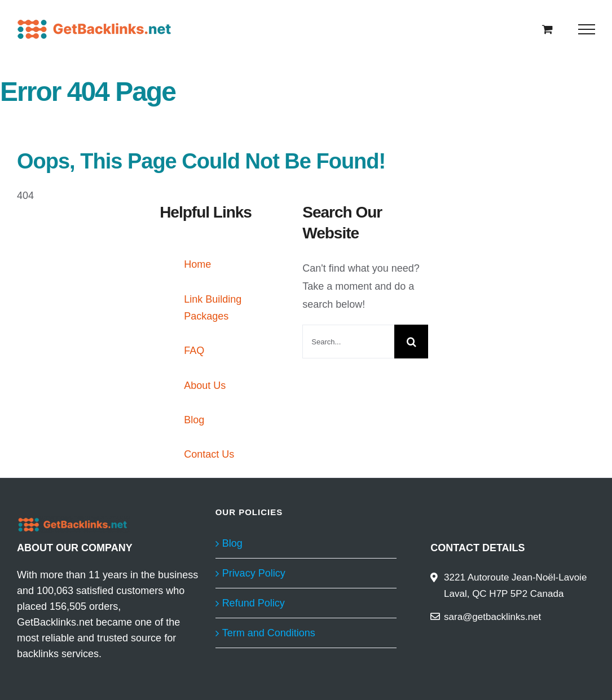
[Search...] (348, 342)
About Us (205, 386)
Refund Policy (254, 603)
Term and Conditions (269, 633)
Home (197, 264)
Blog (194, 420)
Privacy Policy (254, 573)
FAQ (194, 351)
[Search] (411, 342)
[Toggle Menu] (587, 29)
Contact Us (209, 454)
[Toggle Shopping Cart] (547, 29)
